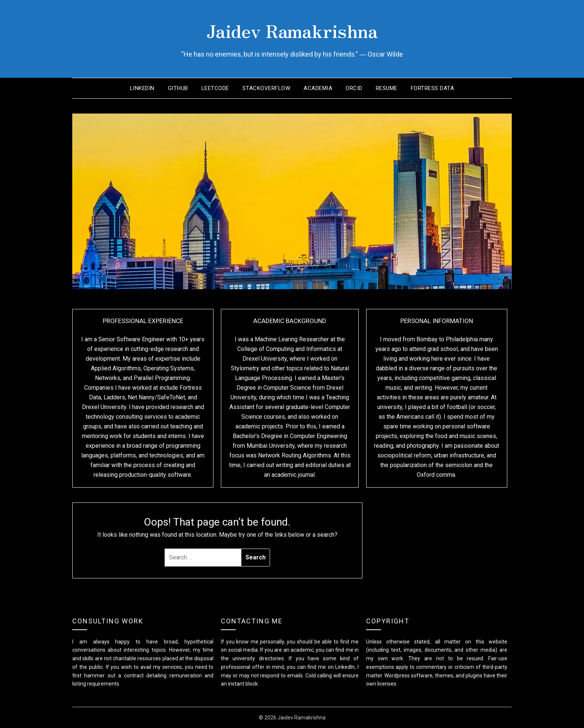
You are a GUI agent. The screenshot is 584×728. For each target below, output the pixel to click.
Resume (387, 88)
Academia (318, 88)
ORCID (354, 88)
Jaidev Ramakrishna (292, 30)
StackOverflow (266, 88)
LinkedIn (142, 88)
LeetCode (215, 88)
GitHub (178, 88)
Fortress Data (433, 88)
